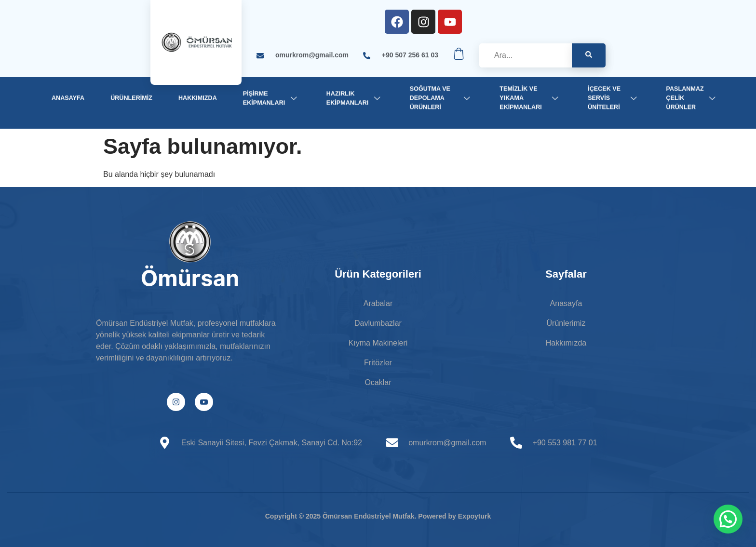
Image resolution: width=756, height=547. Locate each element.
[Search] (589, 55)
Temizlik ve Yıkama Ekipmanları (531, 98)
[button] (728, 519)
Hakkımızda (198, 98)
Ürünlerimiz (131, 98)
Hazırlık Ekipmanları (355, 98)
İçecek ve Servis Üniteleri (614, 98)
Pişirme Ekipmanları (272, 98)
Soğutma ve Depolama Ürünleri (442, 98)
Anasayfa (68, 98)
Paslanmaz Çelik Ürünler (692, 98)
